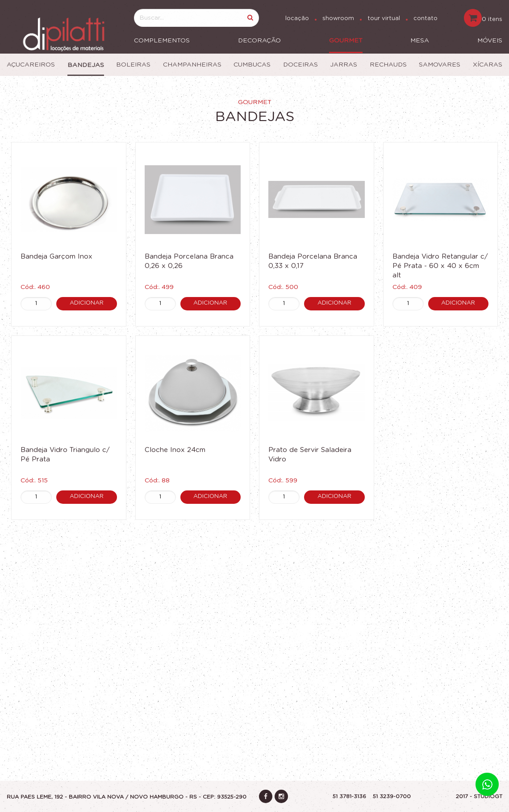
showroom (338, 19)
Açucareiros (31, 65)
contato (426, 19)
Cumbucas (252, 65)
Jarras (344, 65)
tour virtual (384, 19)
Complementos (162, 41)
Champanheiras (192, 65)
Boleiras (133, 65)
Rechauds (388, 65)
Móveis (490, 41)
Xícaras (488, 65)
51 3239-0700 (392, 796)
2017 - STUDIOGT (479, 796)
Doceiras (300, 65)
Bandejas (86, 65)
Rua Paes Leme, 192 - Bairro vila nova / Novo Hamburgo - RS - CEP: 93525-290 (127, 797)
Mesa (420, 41)
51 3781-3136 (349, 796)
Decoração (259, 41)
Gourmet (346, 41)
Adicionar (87, 303)
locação (297, 19)
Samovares (440, 65)
